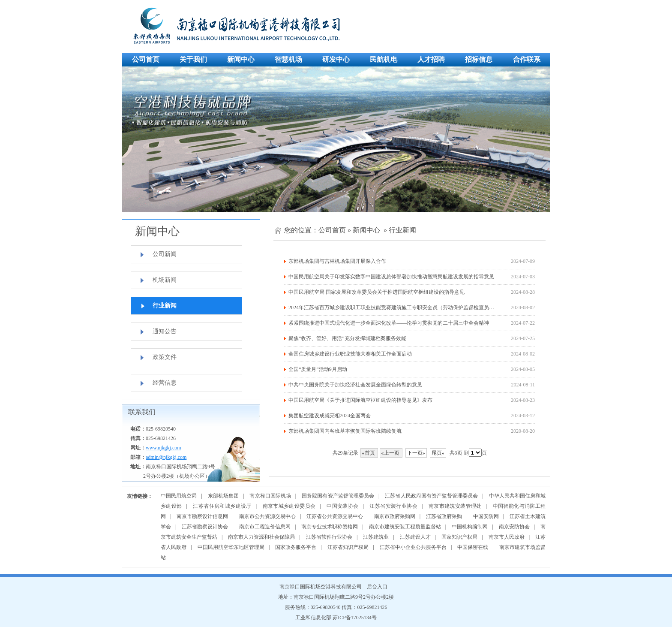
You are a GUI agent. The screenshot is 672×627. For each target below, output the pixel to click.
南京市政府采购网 (395, 516)
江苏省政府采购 (444, 516)
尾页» (438, 453)
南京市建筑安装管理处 (455, 506)
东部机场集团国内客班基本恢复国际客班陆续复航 (345, 431)
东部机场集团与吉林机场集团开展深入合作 (337, 261)
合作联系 (527, 59)
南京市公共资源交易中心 (267, 516)
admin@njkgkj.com (166, 457)
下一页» (416, 453)
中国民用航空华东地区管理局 (231, 547)
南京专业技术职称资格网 (330, 527)
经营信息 (165, 383)
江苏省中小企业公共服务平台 (413, 547)
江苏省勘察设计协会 (205, 527)
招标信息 (479, 59)
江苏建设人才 (415, 537)
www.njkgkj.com (163, 448)
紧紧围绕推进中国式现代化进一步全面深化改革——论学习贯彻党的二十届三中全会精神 (389, 323)
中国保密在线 (473, 547)
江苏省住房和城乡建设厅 (222, 506)
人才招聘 (431, 59)
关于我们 (193, 59)
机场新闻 (165, 280)
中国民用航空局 (179, 496)
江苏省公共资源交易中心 (335, 516)
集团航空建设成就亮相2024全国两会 (330, 416)
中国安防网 (486, 516)
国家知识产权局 (459, 537)
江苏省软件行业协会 (329, 537)
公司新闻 (165, 254)
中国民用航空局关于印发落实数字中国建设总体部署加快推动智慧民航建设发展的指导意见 (391, 277)
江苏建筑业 (376, 537)
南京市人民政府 (507, 537)
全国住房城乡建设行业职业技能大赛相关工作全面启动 (350, 354)
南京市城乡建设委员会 (289, 506)
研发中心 (336, 59)
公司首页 (146, 59)
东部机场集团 (223, 496)
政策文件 (165, 357)
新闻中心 (241, 59)
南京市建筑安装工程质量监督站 (405, 527)
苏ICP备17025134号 (355, 618)
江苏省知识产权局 (348, 547)
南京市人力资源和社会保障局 (261, 537)
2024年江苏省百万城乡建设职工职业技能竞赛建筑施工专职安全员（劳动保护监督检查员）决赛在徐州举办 (409, 307)
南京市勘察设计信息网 (202, 516)
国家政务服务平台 (296, 547)
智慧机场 (288, 59)
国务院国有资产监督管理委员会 (338, 496)
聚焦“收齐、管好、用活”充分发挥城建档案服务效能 (347, 338)
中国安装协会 (342, 506)
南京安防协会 (514, 527)
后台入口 (377, 587)
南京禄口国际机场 (270, 496)
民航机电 (384, 59)
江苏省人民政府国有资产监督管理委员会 (431, 496)
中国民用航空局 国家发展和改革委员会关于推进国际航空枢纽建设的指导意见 (376, 292)
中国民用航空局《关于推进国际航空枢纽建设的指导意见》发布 (360, 400)
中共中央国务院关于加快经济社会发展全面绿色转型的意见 (355, 385)
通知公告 (165, 331)
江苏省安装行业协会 (393, 506)
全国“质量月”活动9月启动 (318, 369)
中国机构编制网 (470, 527)
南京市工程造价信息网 (265, 527)
